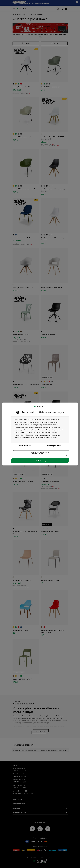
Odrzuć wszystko (40, 453)
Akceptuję (40, 461)
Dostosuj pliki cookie (54, 446)
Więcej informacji (25, 446)
